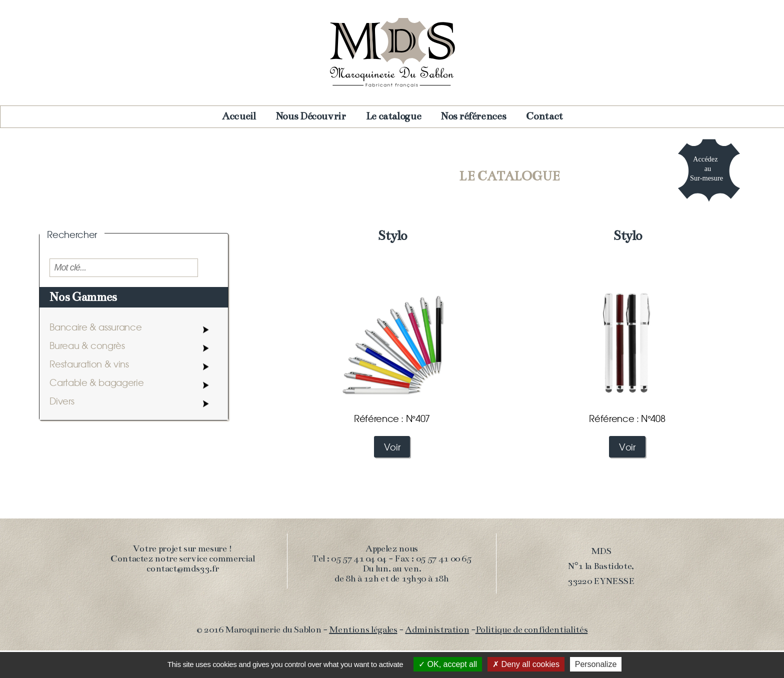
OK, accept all (448, 664)
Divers (62, 401)
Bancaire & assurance (95, 327)
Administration (437, 629)
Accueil (239, 116)
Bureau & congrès (87, 345)
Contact (544, 116)
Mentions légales (363, 629)
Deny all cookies (526, 664)
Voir (392, 447)
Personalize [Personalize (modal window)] (596, 664)
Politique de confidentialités (532, 629)
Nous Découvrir (311, 116)
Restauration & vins (89, 364)
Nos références (473, 116)
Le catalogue (394, 116)
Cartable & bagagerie (96, 382)
